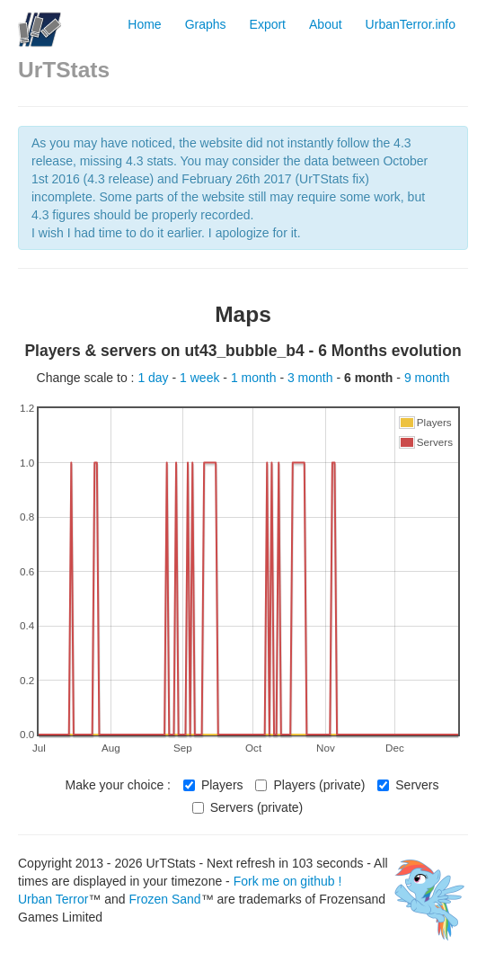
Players (213, 785)
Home (144, 24)
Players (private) (310, 785)
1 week (201, 378)
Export (268, 24)
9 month (427, 378)
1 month (255, 378)
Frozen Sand (164, 899)
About (326, 24)
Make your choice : (118, 785)
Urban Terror (53, 899)
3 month (312, 378)
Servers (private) (247, 807)
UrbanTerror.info (411, 24)
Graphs (206, 24)
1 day (155, 378)
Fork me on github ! (288, 881)
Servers (408, 785)
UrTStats (64, 70)
